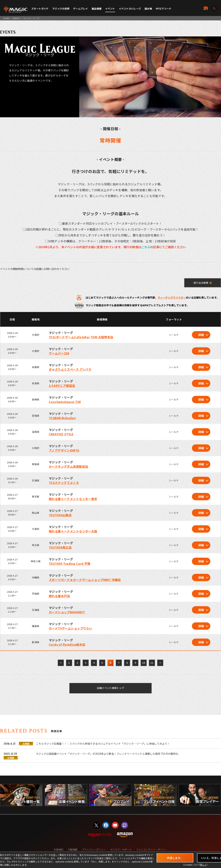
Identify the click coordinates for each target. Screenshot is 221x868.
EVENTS (16, 18)
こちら (146, 247)
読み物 (148, 9)
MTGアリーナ (164, 9)
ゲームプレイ (80, 9)
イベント (110, 9)
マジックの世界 (61, 9)
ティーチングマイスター (172, 297)
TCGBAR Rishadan (62, 418)
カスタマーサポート (121, 850)
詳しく (203, 865)
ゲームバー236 (59, 353)
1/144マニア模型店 (62, 386)
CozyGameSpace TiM (65, 402)
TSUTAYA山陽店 (60, 515)
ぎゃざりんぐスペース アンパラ (70, 369)
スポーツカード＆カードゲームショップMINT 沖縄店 (85, 580)
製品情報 (97, 9)
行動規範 (73, 850)
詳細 (201, 335)
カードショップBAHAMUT (67, 612)
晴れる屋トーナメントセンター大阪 (73, 531)
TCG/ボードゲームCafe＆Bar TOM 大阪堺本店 (81, 337)
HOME (6, 18)
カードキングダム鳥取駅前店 (68, 466)
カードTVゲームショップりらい (70, 628)
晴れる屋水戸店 (59, 596)
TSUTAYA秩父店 (60, 547)
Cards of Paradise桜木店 (67, 644)
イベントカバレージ (130, 9)
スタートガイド (40, 9)
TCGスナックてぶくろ (64, 483)
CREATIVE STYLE (61, 434)
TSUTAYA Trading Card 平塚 (70, 564)
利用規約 (59, 850)
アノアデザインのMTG (64, 450)
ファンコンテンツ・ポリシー (152, 850)
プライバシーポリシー (94, 850)
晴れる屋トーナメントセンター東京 (73, 499)
